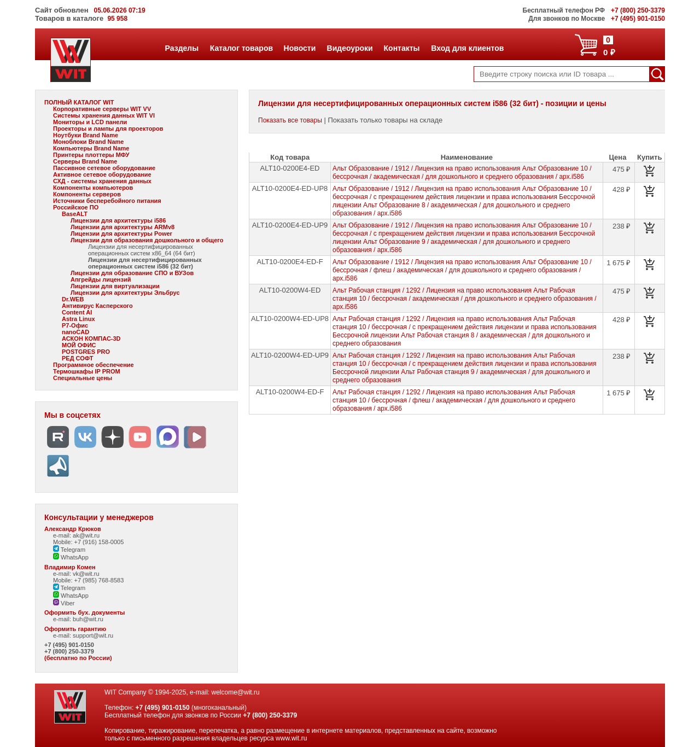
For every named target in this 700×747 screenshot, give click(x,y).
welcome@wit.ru (235, 692)
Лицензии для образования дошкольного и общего (147, 240)
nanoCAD (75, 332)
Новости (300, 48)
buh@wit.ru (88, 619)
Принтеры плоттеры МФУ (91, 155)
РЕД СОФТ (77, 358)
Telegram (69, 550)
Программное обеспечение (94, 365)
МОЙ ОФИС (79, 345)
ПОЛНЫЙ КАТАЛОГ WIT (79, 102)
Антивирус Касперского (97, 306)
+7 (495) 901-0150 (69, 645)
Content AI (77, 312)
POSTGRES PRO (86, 352)
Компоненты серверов (87, 194)
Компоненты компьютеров (93, 188)
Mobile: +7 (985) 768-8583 (88, 580)
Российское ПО (76, 207)
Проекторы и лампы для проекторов (108, 129)
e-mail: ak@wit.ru (76, 535)
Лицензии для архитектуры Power (121, 234)
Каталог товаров (241, 48)
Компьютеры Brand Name (91, 148)
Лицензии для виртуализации (115, 286)
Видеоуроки (350, 48)
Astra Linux (78, 319)
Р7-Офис (75, 325)
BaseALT (75, 214)
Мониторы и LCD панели (90, 122)
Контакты (402, 48)
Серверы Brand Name (85, 161)
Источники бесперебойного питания (107, 201)
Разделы (182, 48)
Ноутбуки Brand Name (86, 135)
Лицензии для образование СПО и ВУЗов (132, 273)
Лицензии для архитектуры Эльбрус (125, 293)
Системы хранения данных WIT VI (104, 115)
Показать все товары (290, 120)
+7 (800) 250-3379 (69, 651)
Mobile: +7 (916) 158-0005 (88, 542)
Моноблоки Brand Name (88, 142)
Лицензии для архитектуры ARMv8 (122, 227)
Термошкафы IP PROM (87, 371)
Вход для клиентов (467, 48)
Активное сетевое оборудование (102, 174)
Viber (64, 603)
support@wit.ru (93, 635)
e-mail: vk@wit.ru (76, 574)
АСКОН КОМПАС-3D (91, 339)
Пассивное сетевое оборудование (104, 168)
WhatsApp (71, 557)
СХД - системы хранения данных (102, 181)
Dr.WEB (73, 299)
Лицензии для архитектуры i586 (118, 220)
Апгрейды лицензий (101, 279)
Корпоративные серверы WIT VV (102, 109)
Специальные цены (83, 378)
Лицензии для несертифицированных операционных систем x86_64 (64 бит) (142, 250)
